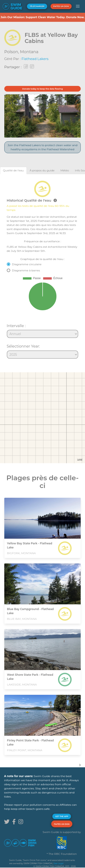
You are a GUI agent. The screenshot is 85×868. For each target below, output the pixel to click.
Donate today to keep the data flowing (42, 89)
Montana (29, 52)
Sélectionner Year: (23, 346)
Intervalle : (16, 326)
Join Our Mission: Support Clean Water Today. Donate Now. (42, 17)
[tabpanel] (42, 268)
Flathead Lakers (35, 59)
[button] (78, 6)
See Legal (59, 863)
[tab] (13, 170)
